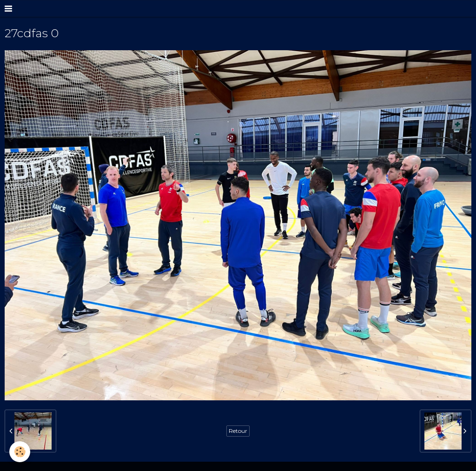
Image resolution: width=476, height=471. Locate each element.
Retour (238, 431)
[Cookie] (20, 452)
